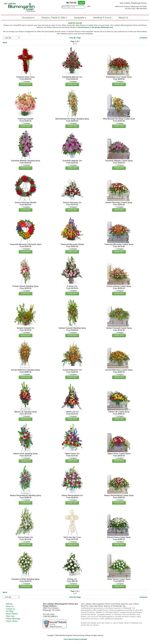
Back (5, 42)
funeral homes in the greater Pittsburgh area (96, 27)
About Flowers (12, 614)
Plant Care (10, 616)
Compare (143, 38)
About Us (10, 606)
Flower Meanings (13, 619)
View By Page (75, 38)
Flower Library (12, 621)
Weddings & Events (102, 18)
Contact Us (10, 609)
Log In (81, 3)
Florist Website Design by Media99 (75, 639)
